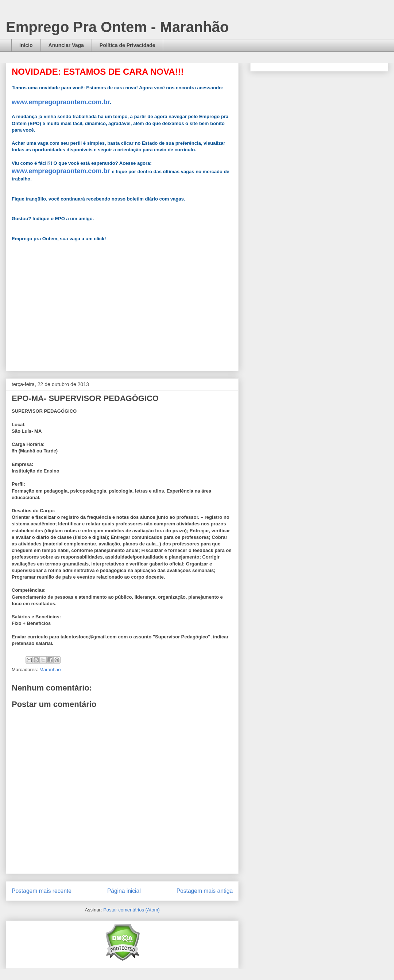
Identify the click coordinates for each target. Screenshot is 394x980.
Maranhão (50, 670)
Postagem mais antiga (205, 891)
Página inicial (124, 891)
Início (26, 45)
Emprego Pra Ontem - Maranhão (117, 27)
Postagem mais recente (42, 891)
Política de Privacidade (128, 45)
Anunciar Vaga (66, 45)
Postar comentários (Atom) (132, 910)
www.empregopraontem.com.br (61, 102)
